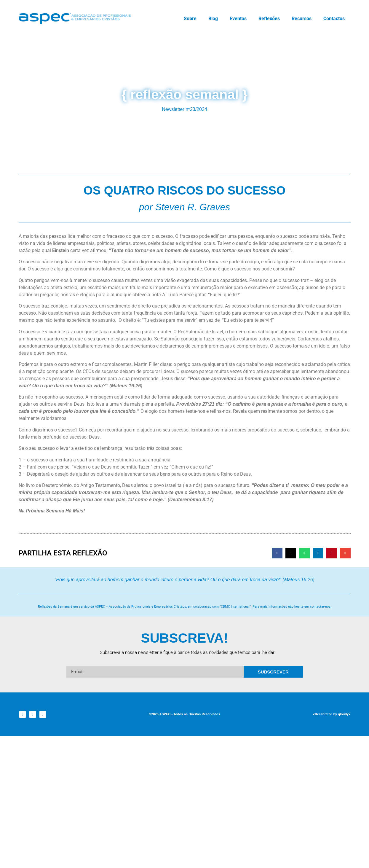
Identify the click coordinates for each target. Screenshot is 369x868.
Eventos (238, 19)
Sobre (190, 19)
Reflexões (269, 19)
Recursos (302, 19)
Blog (213, 19)
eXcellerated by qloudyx (332, 714)
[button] (277, 553)
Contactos (334, 19)
